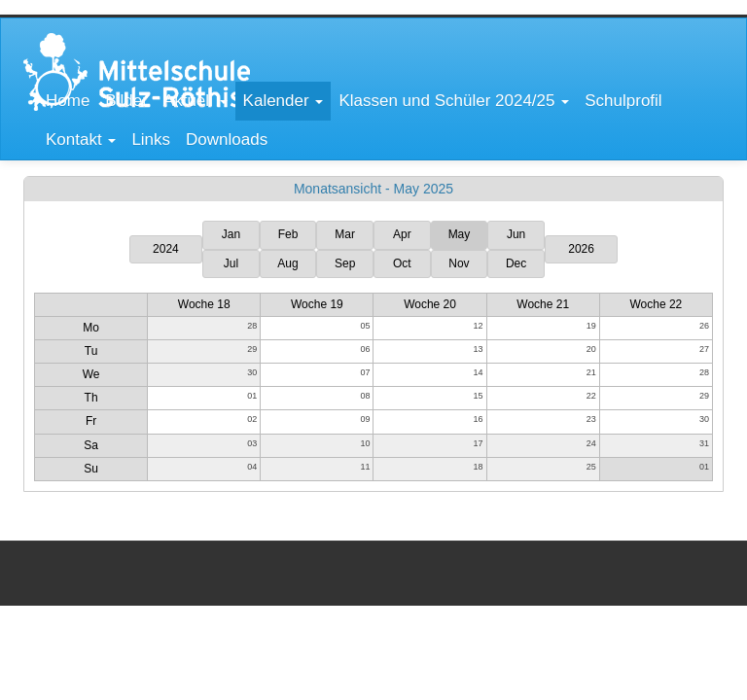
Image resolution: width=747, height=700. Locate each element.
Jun (516, 234)
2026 (581, 249)
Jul (231, 263)
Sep (345, 263)
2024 (166, 249)
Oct (402, 263)
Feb (288, 234)
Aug (287, 263)
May (460, 234)
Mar (345, 234)
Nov (459, 263)
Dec (516, 263)
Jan (231, 234)
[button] (196, 101)
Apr (402, 234)
